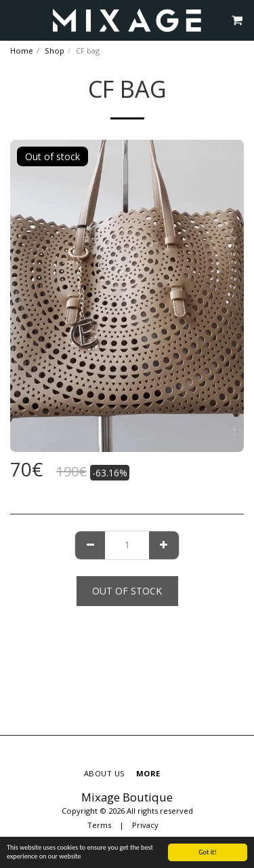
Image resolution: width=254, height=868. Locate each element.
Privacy (145, 825)
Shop (55, 51)
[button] (15, 19)
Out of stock (127, 591)
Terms (99, 825)
